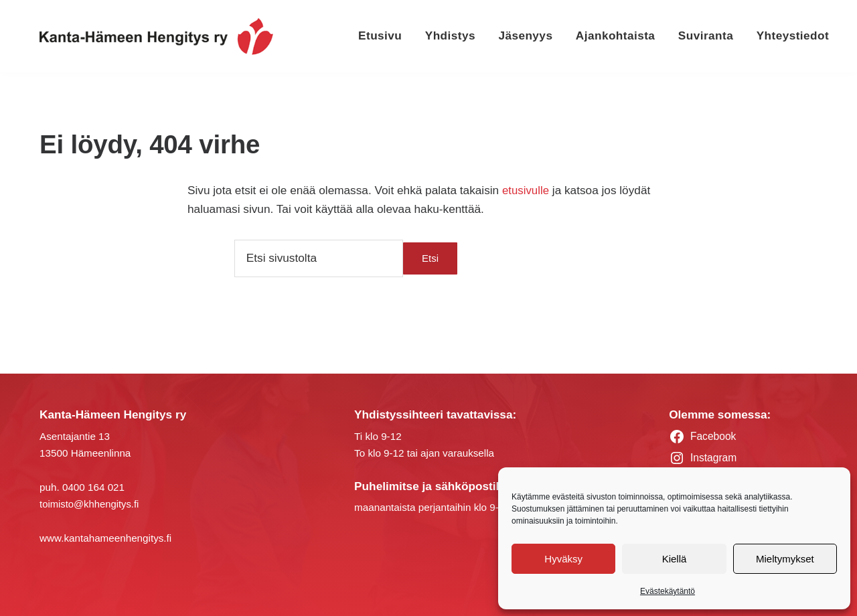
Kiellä (675, 559)
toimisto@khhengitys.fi (90, 503)
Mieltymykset (785, 559)
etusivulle (526, 190)
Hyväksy (563, 559)
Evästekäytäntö (668, 591)
